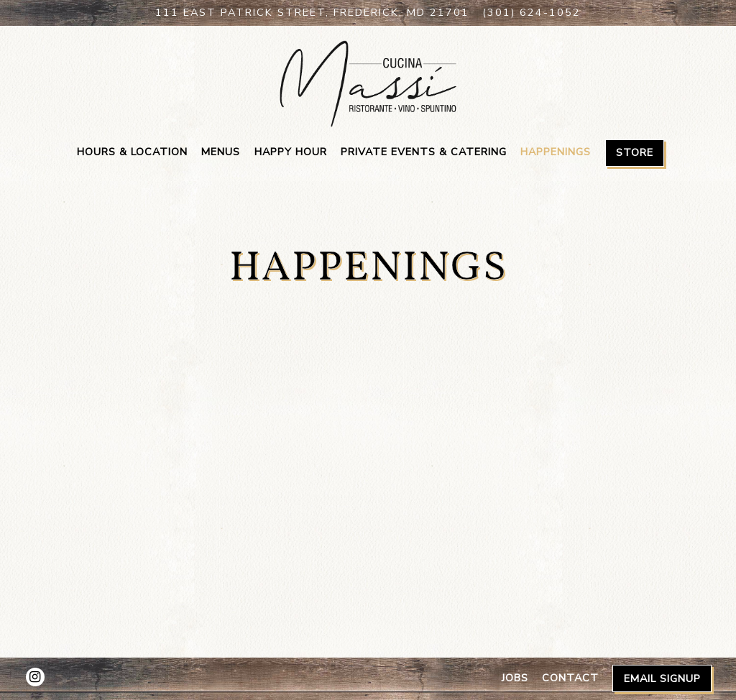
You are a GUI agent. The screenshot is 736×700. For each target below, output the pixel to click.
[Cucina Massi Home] (368, 83)
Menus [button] (221, 152)
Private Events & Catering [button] (424, 152)
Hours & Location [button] (132, 152)
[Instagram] (35, 677)
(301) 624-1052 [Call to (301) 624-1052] (532, 12)
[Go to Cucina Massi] (312, 13)
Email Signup (662, 678)
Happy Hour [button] (291, 152)
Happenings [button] (556, 152)
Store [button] (635, 152)
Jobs (515, 678)
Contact (570, 678)
